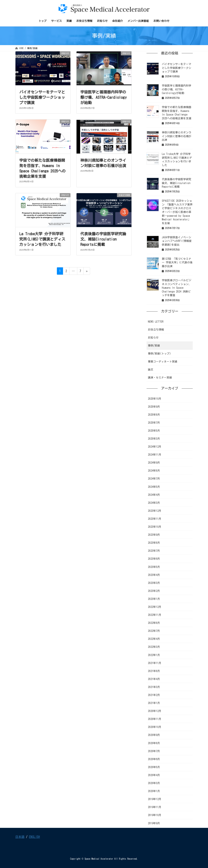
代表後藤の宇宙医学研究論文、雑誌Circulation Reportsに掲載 (103, 239)
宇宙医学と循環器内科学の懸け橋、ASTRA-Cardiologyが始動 (104, 97)
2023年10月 (155, 527)
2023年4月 (154, 575)
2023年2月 (154, 591)
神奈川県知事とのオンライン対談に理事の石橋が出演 (177, 136)
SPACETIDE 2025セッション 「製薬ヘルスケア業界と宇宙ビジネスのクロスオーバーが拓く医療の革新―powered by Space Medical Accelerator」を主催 (177, 212)
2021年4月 (154, 679)
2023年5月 (154, 567)
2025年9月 (154, 407)
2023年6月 (154, 559)
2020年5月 (154, 767)
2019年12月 (155, 799)
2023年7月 (154, 551)
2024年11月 (155, 455)
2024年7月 (154, 479)
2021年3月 (154, 687)
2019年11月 (155, 807)
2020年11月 (155, 719)
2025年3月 (154, 439)
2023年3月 (154, 583)
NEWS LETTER (156, 322)
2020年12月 (155, 711)
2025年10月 (155, 399)
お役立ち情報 (156, 330)
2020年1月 (154, 791)
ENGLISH (34, 837)
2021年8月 (154, 671)
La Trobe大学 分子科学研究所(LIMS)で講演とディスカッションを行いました (42, 239)
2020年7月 (154, 751)
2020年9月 (154, 735)
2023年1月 (154, 599)
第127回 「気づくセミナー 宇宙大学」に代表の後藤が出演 (177, 263)
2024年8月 (154, 471)
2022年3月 (154, 647)
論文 (151, 370)
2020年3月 (154, 783)
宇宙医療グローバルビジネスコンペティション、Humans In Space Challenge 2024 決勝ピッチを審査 (177, 288)
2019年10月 (155, 815)
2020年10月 (155, 727)
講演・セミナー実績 (160, 378)
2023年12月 (155, 511)
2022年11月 (155, 615)
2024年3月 (154, 503)
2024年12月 (155, 447)
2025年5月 (154, 431)
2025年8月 (154, 415)
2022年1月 (154, 655)
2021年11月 (155, 663)
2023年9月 (154, 535)
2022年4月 (154, 639)
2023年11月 (155, 519)
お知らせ (153, 338)
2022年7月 (154, 631)
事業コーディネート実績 (163, 362)
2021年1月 (154, 703)
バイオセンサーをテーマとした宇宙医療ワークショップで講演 (42, 97)
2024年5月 (154, 487)
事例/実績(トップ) (159, 354)
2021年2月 (154, 695)
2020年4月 (154, 775)
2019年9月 (154, 823)
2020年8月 (154, 743)
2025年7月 (154, 423)
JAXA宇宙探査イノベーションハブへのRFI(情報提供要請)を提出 (177, 241)
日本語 (20, 837)
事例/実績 (154, 346)
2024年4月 (154, 495)
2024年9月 (154, 463)
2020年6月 (154, 759)
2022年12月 (155, 607)
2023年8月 (154, 543)
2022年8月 (154, 623)
